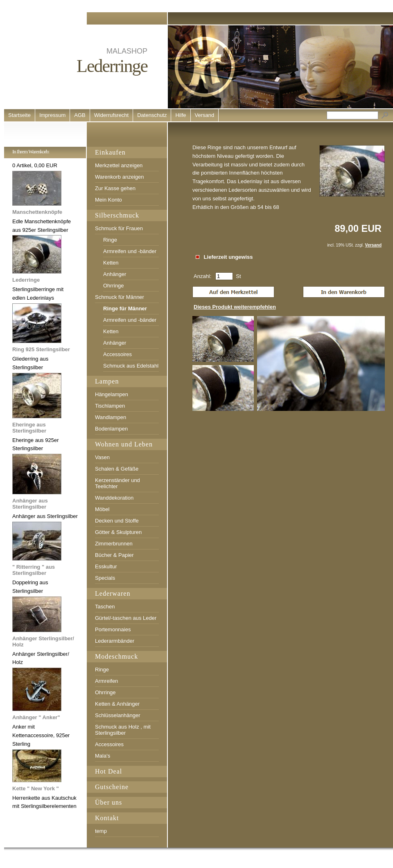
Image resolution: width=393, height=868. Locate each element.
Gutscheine (112, 787)
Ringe (110, 240)
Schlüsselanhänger (118, 715)
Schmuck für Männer (120, 297)
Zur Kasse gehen (115, 188)
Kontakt (107, 818)
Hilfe (181, 115)
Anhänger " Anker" (36, 717)
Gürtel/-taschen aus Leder (126, 618)
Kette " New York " (36, 788)
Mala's (103, 756)
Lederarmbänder (115, 641)
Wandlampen (111, 417)
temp (101, 831)
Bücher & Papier (114, 555)
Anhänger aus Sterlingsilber (30, 504)
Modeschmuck (116, 656)
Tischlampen (110, 406)
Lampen (107, 381)
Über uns (108, 802)
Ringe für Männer (125, 308)
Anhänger (115, 274)
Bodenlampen (111, 429)
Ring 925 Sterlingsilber (41, 349)
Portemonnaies (113, 629)
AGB (80, 115)
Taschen (105, 607)
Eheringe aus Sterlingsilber (29, 428)
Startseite (19, 115)
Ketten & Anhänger (117, 704)
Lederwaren (113, 593)
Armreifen (106, 681)
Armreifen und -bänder (130, 251)
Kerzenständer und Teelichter (117, 483)
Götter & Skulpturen (118, 532)
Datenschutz (152, 115)
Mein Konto (108, 200)
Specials (105, 578)
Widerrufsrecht (112, 115)
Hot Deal (108, 771)
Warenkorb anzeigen (119, 177)
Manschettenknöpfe (37, 212)
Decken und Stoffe (117, 521)
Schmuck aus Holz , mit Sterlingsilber (123, 730)
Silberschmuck (117, 215)
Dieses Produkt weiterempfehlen (235, 307)
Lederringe (26, 280)
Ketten (111, 263)
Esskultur (106, 566)
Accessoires (117, 354)
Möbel (102, 509)
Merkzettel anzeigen (119, 165)
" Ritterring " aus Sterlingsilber (34, 570)
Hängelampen (112, 394)
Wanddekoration (114, 498)
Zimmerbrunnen (114, 544)
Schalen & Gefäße (117, 469)
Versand (205, 115)
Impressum (52, 115)
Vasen (102, 457)
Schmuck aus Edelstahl (131, 366)
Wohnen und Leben (124, 444)
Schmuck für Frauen (119, 228)
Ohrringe (114, 286)
